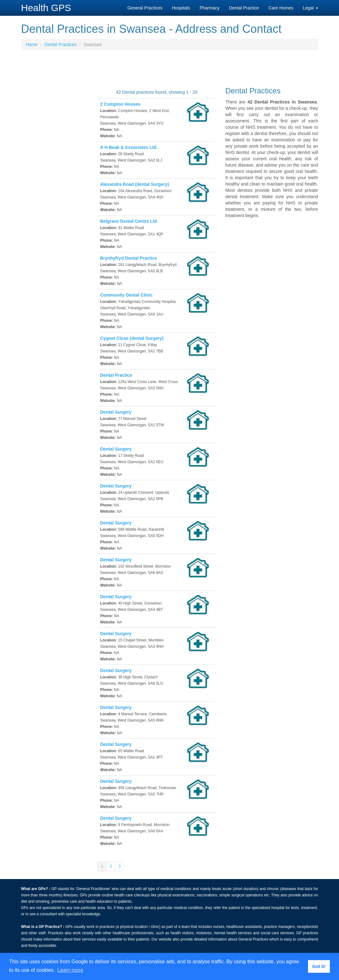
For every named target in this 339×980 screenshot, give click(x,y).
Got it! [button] (319, 966)
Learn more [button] (70, 970)
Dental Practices (61, 44)
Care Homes (281, 8)
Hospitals (181, 8)
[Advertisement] (170, 71)
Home (32, 44)
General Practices (145, 8)
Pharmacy (210, 8)
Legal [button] (310, 8)
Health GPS (46, 8)
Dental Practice (244, 8)
